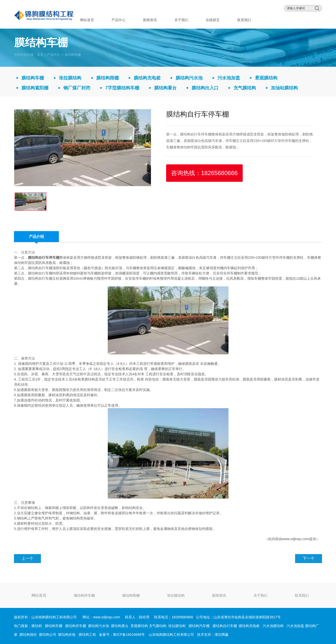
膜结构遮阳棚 (35, 88)
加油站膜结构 (284, 88)
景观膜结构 (266, 78)
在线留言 (213, 20)
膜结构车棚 (33, 78)
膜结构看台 (165, 88)
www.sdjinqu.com (296, 539)
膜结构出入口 (205, 88)
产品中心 (118, 20)
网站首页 (87, 20)
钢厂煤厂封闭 (77, 88)
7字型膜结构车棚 (122, 88)
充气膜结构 (245, 88)
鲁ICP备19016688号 (129, 635)
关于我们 (181, 20)
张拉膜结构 (70, 78)
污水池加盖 (229, 78)
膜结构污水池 (189, 78)
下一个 (309, 558)
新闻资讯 (150, 20)
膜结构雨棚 (108, 78)
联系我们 (244, 20)
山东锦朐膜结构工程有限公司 (171, 635)
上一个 (27, 558)
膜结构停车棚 (84, 595)
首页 (40, 54)
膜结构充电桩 (147, 78)
